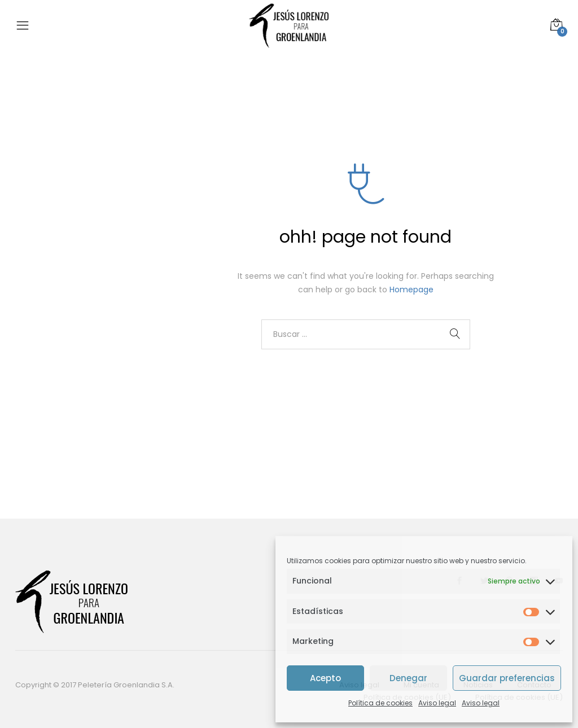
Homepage (411, 290)
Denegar (408, 678)
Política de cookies (380, 703)
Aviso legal (437, 703)
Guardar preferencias (507, 678)
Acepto (325, 678)
